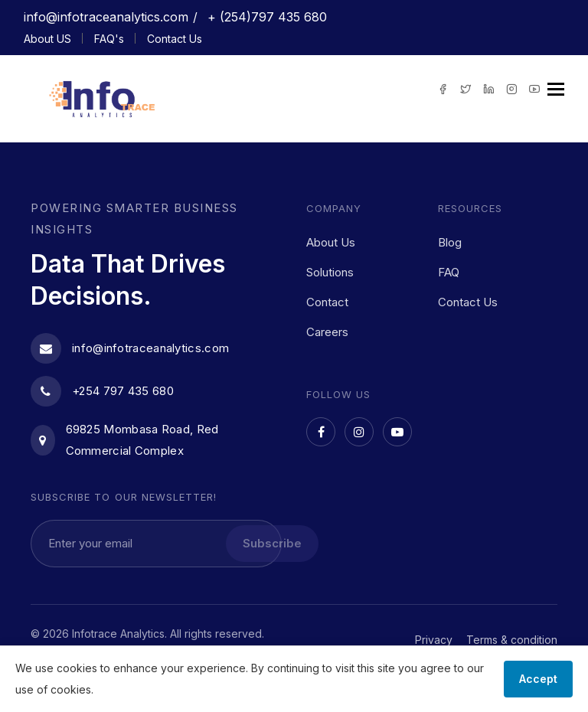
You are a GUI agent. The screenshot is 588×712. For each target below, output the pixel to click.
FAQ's (109, 39)
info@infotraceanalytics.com (106, 17)
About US (47, 39)
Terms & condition (512, 640)
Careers (327, 332)
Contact (327, 302)
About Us (331, 242)
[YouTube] (397, 432)
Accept (538, 679)
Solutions (330, 272)
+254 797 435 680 (102, 391)
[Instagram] (359, 432)
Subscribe (272, 543)
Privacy (434, 640)
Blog (450, 242)
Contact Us (175, 39)
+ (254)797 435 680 (265, 17)
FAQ (449, 272)
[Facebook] (321, 432)
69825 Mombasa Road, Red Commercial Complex (124, 440)
